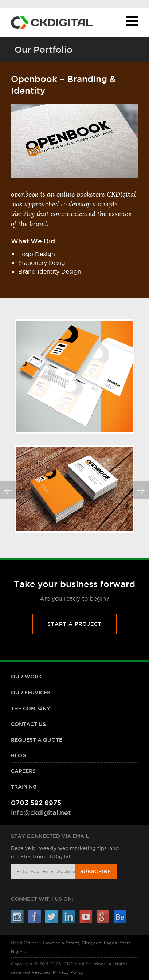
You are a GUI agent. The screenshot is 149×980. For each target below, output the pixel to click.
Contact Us (28, 724)
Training (24, 787)
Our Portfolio (44, 49)
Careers (23, 771)
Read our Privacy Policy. (58, 972)
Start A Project (74, 624)
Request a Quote (37, 740)
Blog (19, 755)
